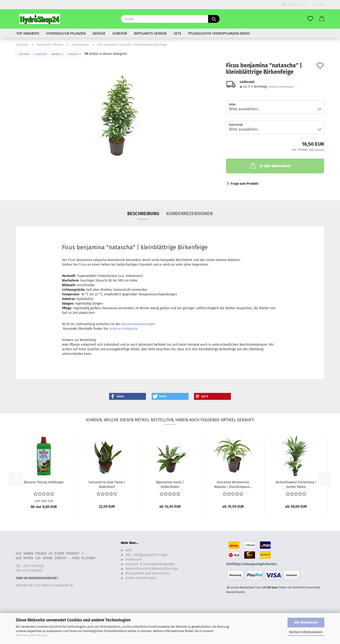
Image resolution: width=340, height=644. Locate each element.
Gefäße (99, 33)
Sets (177, 33)
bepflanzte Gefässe (150, 33)
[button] (322, 19)
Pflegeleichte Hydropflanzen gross (219, 33)
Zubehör (120, 33)
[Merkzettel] (310, 19)
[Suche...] (214, 19)
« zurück (41, 54)
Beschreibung (143, 214)
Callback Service (295, 5)
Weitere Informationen (306, 632)
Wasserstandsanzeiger (138, 324)
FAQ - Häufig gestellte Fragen (147, 555)
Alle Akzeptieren (306, 622)
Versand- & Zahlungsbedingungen (150, 564)
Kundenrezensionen (189, 214)
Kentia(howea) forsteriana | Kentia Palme (296, 484)
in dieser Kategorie (123, 329)
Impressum (134, 559)
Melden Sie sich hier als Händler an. (45, 586)
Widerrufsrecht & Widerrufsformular (152, 569)
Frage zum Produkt (244, 184)
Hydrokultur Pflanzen (66, 33)
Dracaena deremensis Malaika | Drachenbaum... (233, 484)
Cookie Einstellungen (141, 578)
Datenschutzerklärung (31, 635)
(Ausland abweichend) (281, 87)
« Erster (24, 54)
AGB (128, 550)
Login (319, 5)
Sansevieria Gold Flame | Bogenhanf (107, 484)
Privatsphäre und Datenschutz (148, 573)
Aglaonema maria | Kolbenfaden (170, 484)
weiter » (57, 54)
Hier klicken (83, 558)
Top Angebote (28, 33)
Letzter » (74, 54)
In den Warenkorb (270, 166)
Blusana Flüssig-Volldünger (44, 482)
